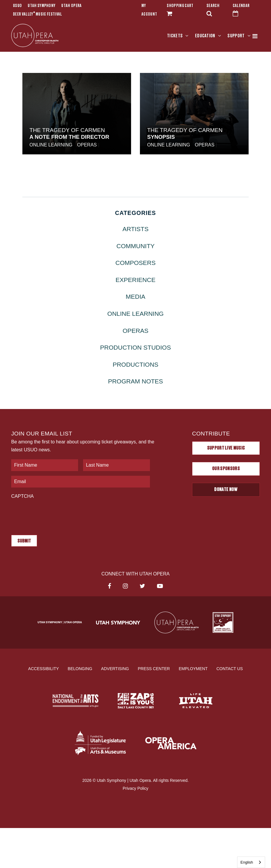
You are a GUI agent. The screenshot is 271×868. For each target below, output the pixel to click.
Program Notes (136, 381)
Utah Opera (71, 6)
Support (236, 36)
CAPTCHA (22, 496)
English (247, 862)
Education (205, 36)
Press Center (154, 669)
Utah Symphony (42, 6)
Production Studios (135, 347)
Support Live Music (226, 448)
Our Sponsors (226, 469)
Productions (135, 364)
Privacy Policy (135, 788)
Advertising (115, 669)
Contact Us (230, 669)
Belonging (80, 669)
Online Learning (51, 145)
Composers (136, 263)
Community (135, 246)
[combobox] (251, 862)
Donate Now (226, 490)
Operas (87, 145)
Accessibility (44, 669)
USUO (17, 6)
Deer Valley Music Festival (38, 14)
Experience (135, 280)
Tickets (175, 36)
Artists (135, 229)
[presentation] (56, 514)
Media (136, 297)
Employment (193, 669)
